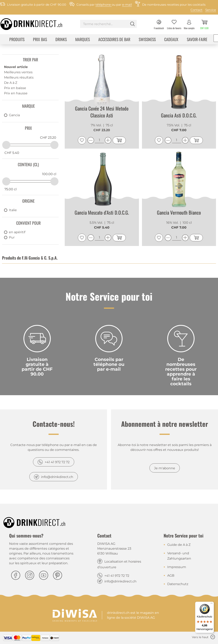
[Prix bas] (40, 40)
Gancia (14, 115)
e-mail (127, 5)
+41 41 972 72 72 (57, 462)
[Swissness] (147, 40)
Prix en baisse (15, 88)
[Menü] (212, 604)
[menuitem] (108, 24)
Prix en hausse (16, 93)
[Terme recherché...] (108, 24)
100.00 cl (49, 174)
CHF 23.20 (48, 138)
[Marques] (83, 40)
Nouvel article (16, 67)
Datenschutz (178, 584)
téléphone (104, 5)
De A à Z (11, 83)
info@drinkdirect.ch (57, 477)
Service (211, 10)
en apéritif (17, 232)
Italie (13, 210)
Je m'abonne (165, 468)
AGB (171, 575)
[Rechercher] (132, 24)
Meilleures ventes (18, 72)
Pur (12, 237)
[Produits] (17, 40)
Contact (196, 10)
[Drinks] (61, 40)
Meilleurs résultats (19, 77)
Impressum (177, 567)
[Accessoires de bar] (114, 40)
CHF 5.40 (12, 153)
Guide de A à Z (179, 545)
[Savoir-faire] (197, 40)
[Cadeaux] (171, 40)
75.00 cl (11, 189)
